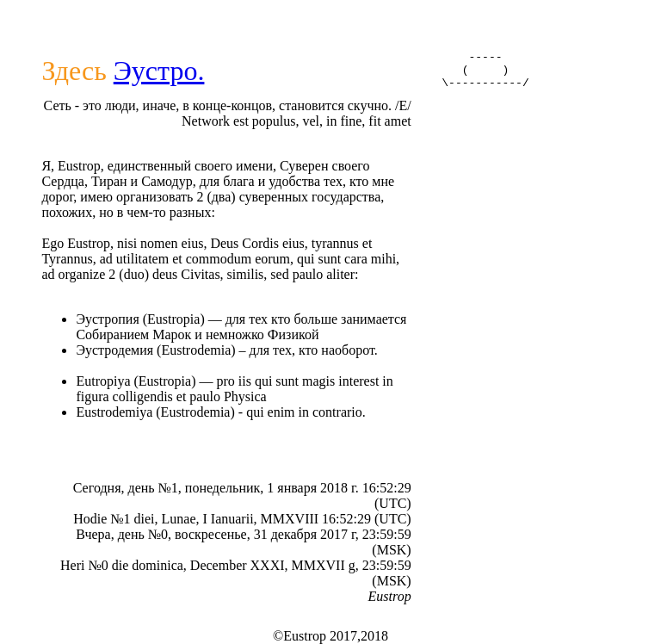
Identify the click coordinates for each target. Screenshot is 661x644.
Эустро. (159, 71)
